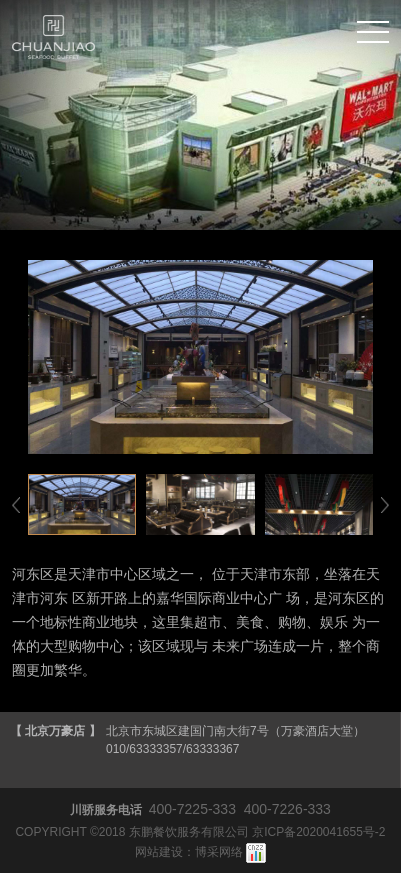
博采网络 (219, 852)
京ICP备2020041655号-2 (318, 832)
